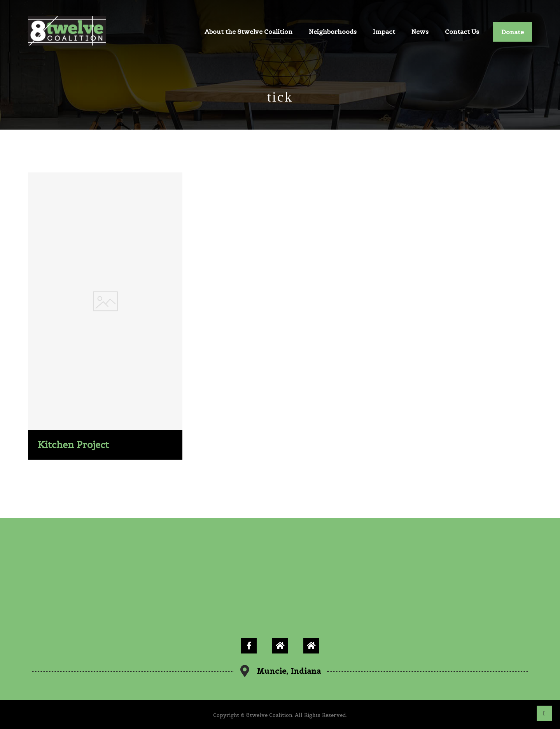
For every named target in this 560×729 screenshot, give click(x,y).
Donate (513, 32)
